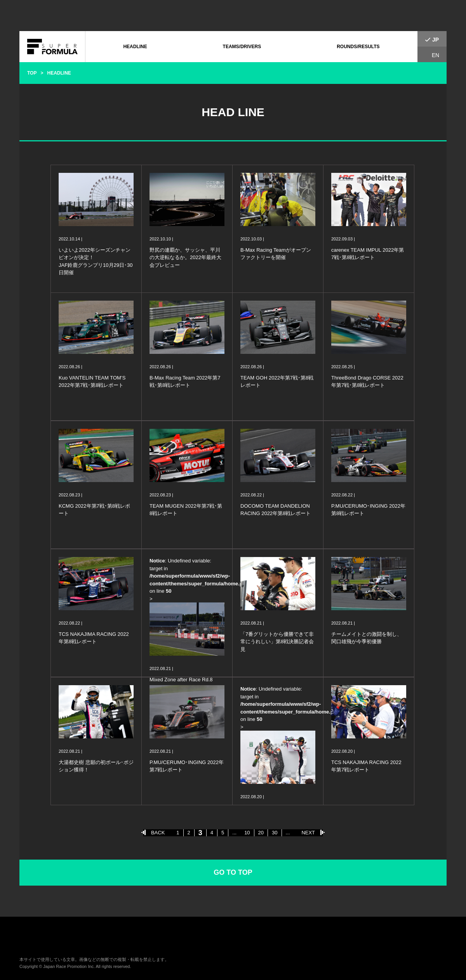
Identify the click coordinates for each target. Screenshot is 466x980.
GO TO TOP (233, 872)
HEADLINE (135, 47)
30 (275, 833)
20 (261, 833)
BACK (158, 833)
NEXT (308, 833)
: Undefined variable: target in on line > (191, 621)
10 (247, 833)
